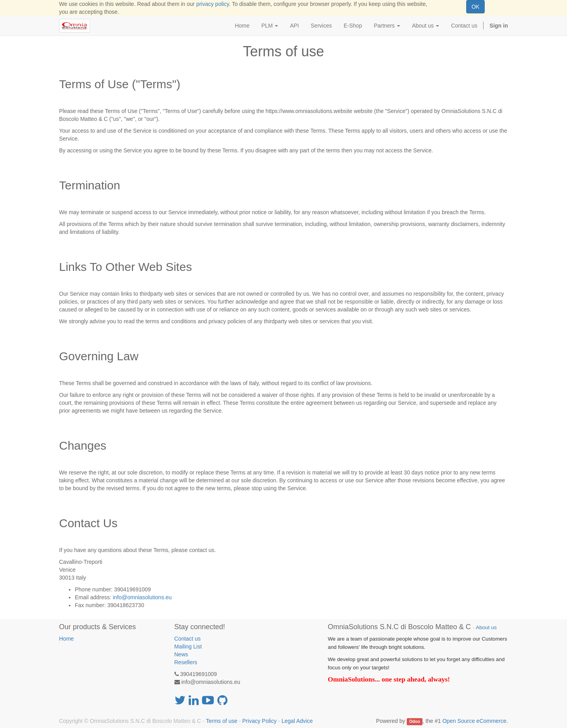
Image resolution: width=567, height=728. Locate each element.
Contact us (188, 639)
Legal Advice (297, 721)
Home (66, 639)
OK (475, 7)
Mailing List (188, 646)
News (181, 654)
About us (486, 627)
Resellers (186, 662)
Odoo (414, 721)
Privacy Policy (259, 721)
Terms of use (222, 721)
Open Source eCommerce (474, 721)
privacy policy (212, 4)
